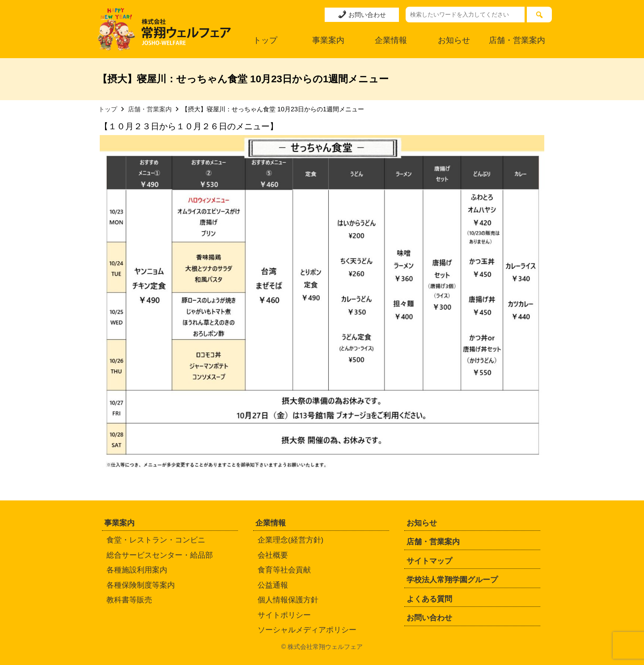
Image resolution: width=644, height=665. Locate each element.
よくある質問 (429, 599)
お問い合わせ (362, 14)
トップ (265, 40)
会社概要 (273, 555)
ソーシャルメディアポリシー (307, 630)
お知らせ (454, 40)
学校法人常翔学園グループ (452, 580)
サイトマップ (429, 561)
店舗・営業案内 (517, 40)
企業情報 (391, 40)
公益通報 (273, 585)
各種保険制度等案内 (141, 585)
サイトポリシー (284, 615)
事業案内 (328, 40)
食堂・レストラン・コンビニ (156, 540)
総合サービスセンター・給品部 (160, 555)
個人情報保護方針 (288, 600)
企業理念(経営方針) (290, 540)
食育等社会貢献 (284, 570)
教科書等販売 (129, 600)
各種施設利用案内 (137, 570)
